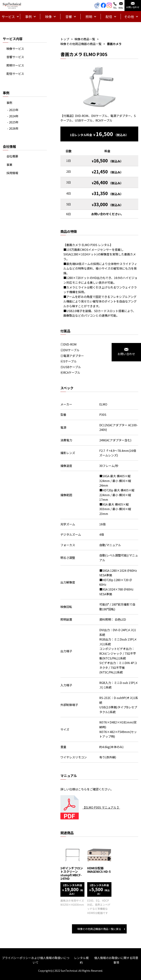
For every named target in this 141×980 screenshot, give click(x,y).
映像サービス (15, 49)
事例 (9, 103)
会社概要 (12, 156)
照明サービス (15, 65)
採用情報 (12, 173)
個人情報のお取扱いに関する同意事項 (116, 960)
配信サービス (15, 74)
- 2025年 (13, 122)
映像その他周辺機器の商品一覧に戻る (99, 929)
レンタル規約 (81, 960)
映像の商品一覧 (85, 39)
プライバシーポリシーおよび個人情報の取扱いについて (36, 960)
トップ (65, 39)
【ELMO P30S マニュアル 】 (101, 807)
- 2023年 (13, 110)
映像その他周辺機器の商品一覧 (81, 44)
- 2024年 (13, 116)
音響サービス (15, 57)
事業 (9, 165)
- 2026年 (13, 128)
